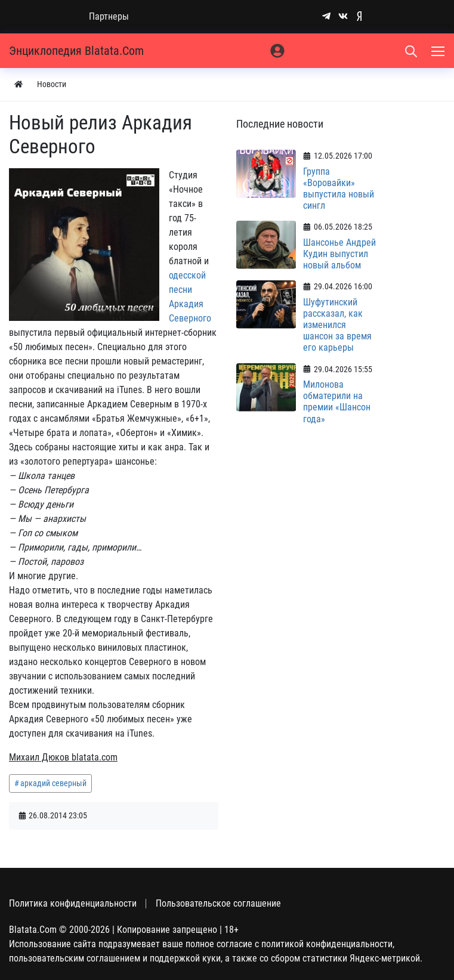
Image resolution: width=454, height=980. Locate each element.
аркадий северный (53, 783)
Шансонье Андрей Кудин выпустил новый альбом (339, 254)
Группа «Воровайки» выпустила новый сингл (339, 189)
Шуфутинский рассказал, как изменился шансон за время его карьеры (337, 325)
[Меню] (439, 51)
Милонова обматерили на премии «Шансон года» (337, 402)
